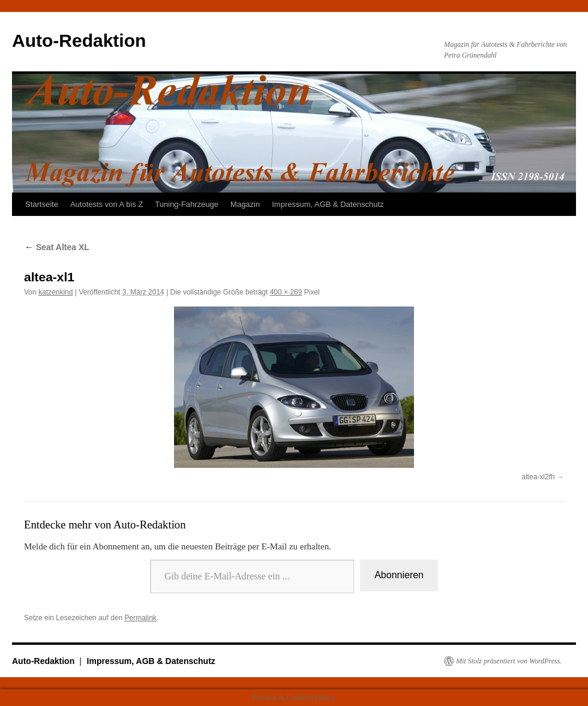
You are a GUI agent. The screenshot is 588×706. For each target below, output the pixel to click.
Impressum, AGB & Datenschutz (328, 204)
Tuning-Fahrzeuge (187, 204)
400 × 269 (286, 292)
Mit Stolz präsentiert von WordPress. (509, 661)
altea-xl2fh (538, 477)
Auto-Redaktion (79, 40)
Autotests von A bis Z (106, 204)
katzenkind (55, 292)
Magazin (245, 204)
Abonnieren (399, 575)
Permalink (140, 618)
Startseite (42, 204)
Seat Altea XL (57, 247)
